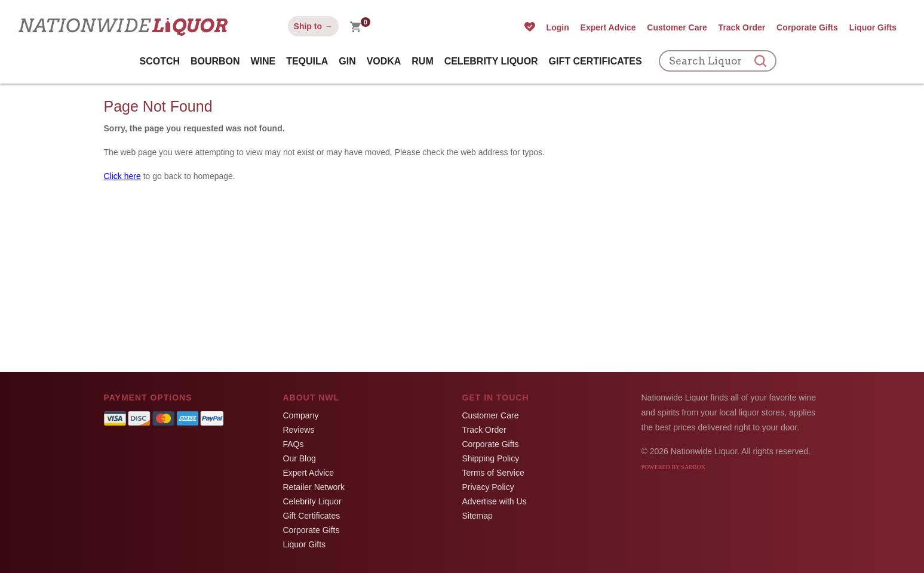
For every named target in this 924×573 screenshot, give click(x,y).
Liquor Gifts (873, 27)
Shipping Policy (491, 458)
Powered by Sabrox (673, 467)
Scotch (159, 61)
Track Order (742, 27)
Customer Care (677, 27)
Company (301, 415)
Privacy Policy (488, 487)
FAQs (294, 444)
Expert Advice (608, 27)
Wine (263, 61)
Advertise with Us (495, 501)
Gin (347, 61)
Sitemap (478, 516)
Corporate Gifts (807, 27)
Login (558, 27)
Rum (422, 61)
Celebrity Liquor (491, 61)
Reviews (299, 430)
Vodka (384, 61)
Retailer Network (314, 487)
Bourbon (215, 61)
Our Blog (300, 458)
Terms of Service (493, 473)
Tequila (307, 61)
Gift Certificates (595, 61)
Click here (122, 176)
